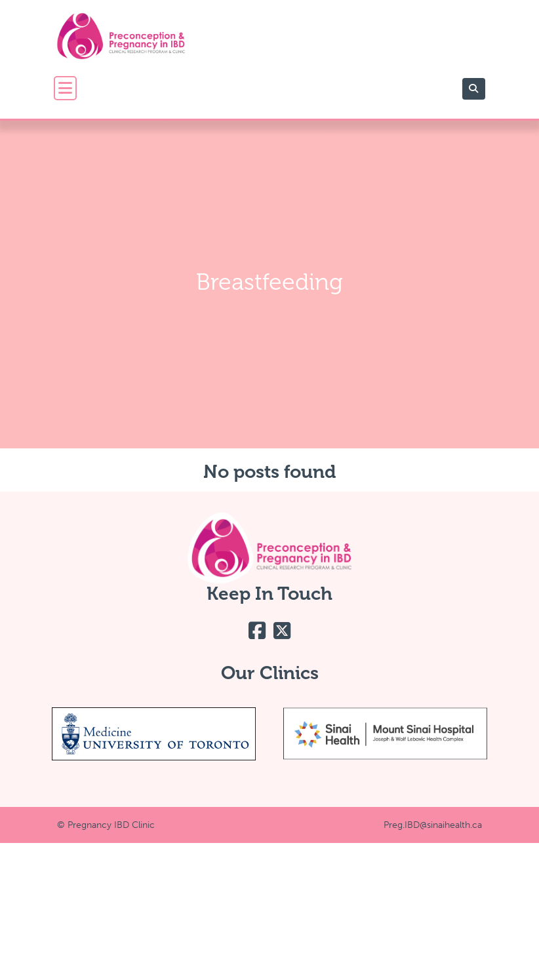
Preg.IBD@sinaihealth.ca (433, 825)
